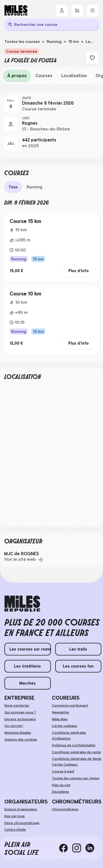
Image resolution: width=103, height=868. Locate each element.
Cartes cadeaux (65, 726)
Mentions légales (18, 733)
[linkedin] (92, 848)
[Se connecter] (62, 10)
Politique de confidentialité (74, 745)
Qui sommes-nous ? (20, 712)
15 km (74, 41)
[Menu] (93, 10)
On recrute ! (14, 726)
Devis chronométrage (22, 823)
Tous (13, 187)
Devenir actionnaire (20, 719)
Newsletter (61, 712)
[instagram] (79, 848)
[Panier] (77, 10)
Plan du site (61, 785)
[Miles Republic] (16, 10)
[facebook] (66, 848)
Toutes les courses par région (76, 778)
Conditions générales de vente (76, 752)
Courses (44, 76)
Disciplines (60, 792)
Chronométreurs (65, 809)
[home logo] (22, 604)
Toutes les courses (22, 41)
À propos (17, 76)
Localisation (74, 76)
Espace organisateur (21, 809)
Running (54, 41)
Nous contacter (17, 705)
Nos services (15, 816)
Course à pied (63, 771)
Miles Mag (60, 719)
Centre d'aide (15, 830)
